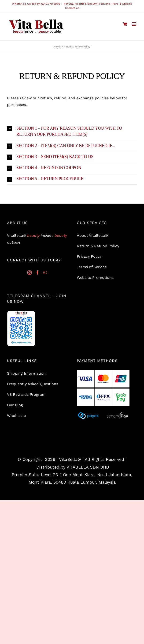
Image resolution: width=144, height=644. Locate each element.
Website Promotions (95, 277)
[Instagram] (30, 272)
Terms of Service (92, 267)
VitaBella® (70, 459)
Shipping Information (26, 373)
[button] (72, 131)
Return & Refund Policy (98, 246)
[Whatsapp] (45, 272)
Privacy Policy (89, 256)
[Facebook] (37, 272)
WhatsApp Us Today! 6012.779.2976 (36, 4)
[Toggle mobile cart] (125, 24)
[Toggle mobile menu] (135, 24)
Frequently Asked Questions (33, 384)
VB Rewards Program (26, 394)
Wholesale (16, 416)
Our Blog (15, 405)
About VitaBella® (92, 235)
